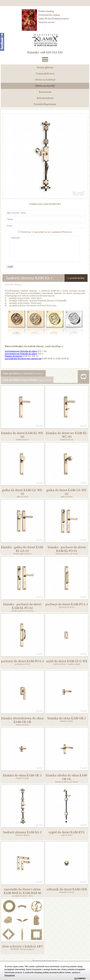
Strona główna (45, 67)
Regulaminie (10, 975)
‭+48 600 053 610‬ (51, 52)
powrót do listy (77, 278)
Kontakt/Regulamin (45, 104)
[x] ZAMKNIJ (80, 978)
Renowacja (45, 92)
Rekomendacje (45, 98)
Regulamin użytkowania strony (45, 961)
